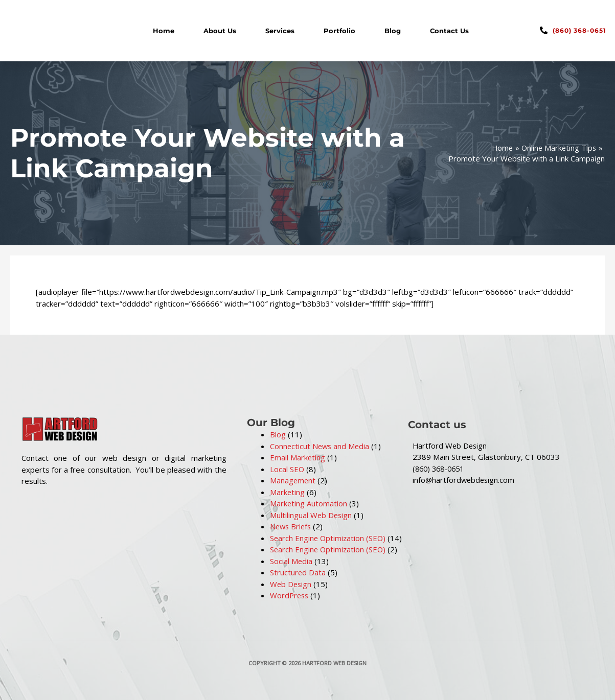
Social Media (291, 561)
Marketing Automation (309, 503)
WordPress (290, 595)
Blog (393, 31)
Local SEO (287, 469)
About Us (220, 31)
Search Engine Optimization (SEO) (329, 538)
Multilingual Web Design (312, 515)
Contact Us (449, 31)
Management (293, 480)
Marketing (288, 492)
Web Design (291, 584)
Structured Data (298, 572)
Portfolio (339, 31)
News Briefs (292, 526)
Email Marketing (298, 457)
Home (164, 31)
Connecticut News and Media (321, 446)
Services (280, 31)
